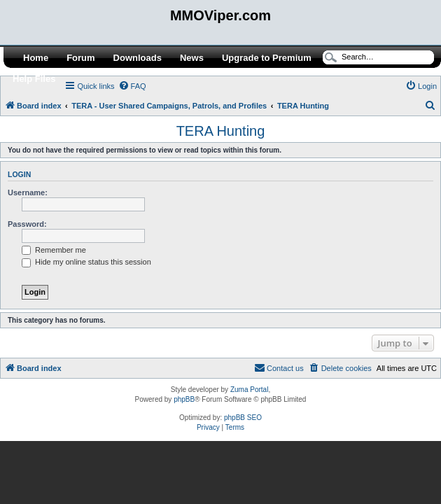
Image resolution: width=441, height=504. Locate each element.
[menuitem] (132, 86)
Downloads (138, 58)
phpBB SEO (243, 418)
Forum (80, 58)
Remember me (54, 250)
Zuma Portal (249, 390)
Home (36, 58)
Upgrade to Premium (267, 58)
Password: (27, 224)
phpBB (184, 399)
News (192, 58)
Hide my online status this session (86, 262)
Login (19, 174)
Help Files (34, 79)
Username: (28, 192)
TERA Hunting (221, 131)
